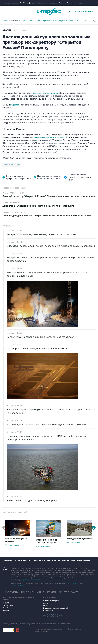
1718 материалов (43, 546)
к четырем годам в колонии (45, 93)
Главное (6, 21)
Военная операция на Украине (16, 540)
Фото (84, 21)
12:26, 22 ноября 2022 (22, 30)
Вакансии (51, 560)
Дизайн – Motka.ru (74, 629)
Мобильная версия (10, 3)
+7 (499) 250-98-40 (72, 584)
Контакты (7, 560)
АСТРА (6, 613)
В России (14, 21)
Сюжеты (77, 21)
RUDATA (46, 606)
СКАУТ (6, 608)
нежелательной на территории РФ (51, 137)
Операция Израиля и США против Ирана (47, 541)
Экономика (31, 21)
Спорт (40, 21)
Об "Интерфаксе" (27, 3)
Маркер (6, 610)
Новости (69, 21)
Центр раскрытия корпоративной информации (56, 609)
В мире (22, 21)
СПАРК (6, 603)
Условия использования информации (48, 629)
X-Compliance (8, 605)
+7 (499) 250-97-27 (17, 586)
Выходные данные (42, 632)
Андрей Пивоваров (12, 165)
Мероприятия (84, 560)
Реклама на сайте (67, 560)
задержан (15, 105)
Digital (62, 21)
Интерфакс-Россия (57, 3)
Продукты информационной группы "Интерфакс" (41, 592)
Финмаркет (72, 3)
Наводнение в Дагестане (80, 539)
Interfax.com (42, 3)
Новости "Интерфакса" (52, 601)
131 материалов (74, 543)
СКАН (45, 603)
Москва (55, 21)
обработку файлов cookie (31, 580)
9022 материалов (13, 545)
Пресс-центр (39, 560)
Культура (47, 21)
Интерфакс (49, 11)
